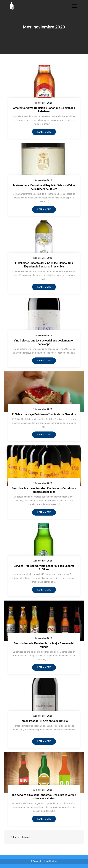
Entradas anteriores (20, 837)
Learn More (44, 132)
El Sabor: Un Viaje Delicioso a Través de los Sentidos (44, 414)
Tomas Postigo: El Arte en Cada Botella (44, 721)
